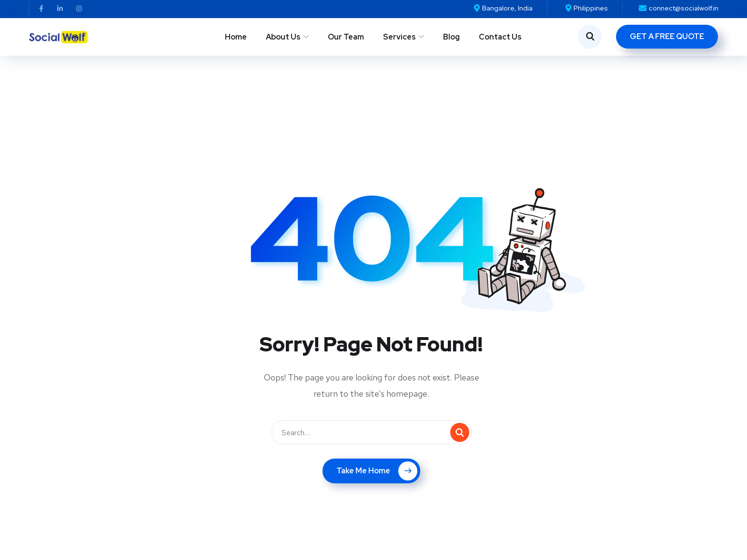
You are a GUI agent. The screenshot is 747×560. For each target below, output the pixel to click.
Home (236, 37)
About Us (283, 37)
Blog (451, 37)
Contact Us (500, 37)
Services (399, 37)
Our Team (346, 37)
